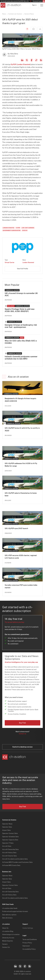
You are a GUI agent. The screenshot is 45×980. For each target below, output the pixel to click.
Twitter (20, 966)
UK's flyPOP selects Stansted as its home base (21, 494)
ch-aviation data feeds (10, 908)
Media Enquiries (8, 941)
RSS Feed (41, 60)
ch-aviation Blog (8, 931)
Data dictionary (7, 918)
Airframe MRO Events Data (11, 865)
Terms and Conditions (30, 940)
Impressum (26, 946)
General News (29, 14)
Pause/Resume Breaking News (44, 1)
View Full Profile (22, 269)
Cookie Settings (28, 928)
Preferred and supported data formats (15, 911)
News (4, 14)
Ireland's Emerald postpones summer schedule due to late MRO (21, 358)
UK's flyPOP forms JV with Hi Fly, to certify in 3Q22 (22, 429)
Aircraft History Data (9, 853)
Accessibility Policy (29, 949)
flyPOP (13, 64)
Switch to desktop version (22, 747)
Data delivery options (9, 915)
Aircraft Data (7, 846)
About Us (5, 928)
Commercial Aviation (15, 14)
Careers (5, 944)
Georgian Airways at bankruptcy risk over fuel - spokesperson (21, 326)
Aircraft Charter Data (9, 856)
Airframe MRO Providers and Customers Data (17, 862)
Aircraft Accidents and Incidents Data (15, 859)
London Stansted (24, 64)
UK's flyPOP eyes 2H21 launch (16, 528)
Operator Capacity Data (10, 840)
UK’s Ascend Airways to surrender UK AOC (21, 294)
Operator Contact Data (10, 833)
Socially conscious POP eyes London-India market (21, 586)
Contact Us (6, 947)
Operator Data (7, 827)
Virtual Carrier (10, 263)
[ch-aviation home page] (11, 5)
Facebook (32, 60)
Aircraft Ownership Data (10, 849)
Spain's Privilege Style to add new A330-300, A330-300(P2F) (20, 310)
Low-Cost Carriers (28, 228)
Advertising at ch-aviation (11, 935)
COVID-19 (25, 230)
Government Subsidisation (12, 230)
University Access (8, 938)
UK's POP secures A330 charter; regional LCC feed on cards (21, 557)
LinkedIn (22, 60)
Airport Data (6, 830)
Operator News (7, 824)
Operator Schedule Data (10, 837)
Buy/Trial (22, 723)
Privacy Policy (27, 943)
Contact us (22, 734)
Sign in (34, 5)
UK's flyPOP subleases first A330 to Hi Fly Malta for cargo (21, 465)
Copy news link (36, 60)
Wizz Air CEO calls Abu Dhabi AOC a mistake (21, 342)
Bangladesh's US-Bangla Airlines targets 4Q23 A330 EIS (20, 400)
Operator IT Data (8, 843)
